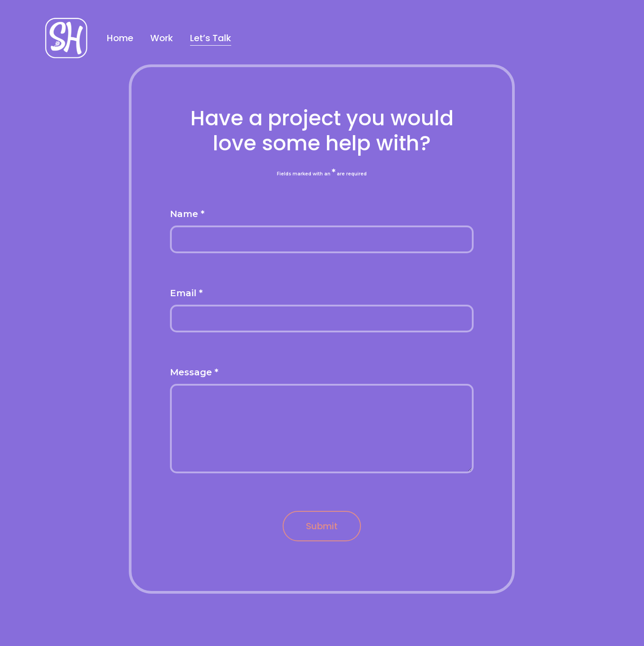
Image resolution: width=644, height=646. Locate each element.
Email (189, 294)
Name (190, 216)
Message (197, 371)
